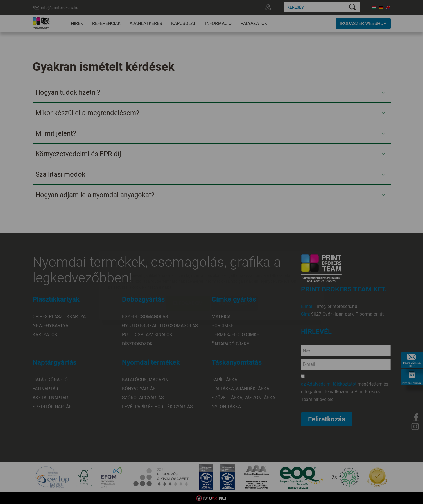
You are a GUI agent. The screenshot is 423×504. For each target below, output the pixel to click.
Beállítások (234, 270)
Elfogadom (188, 270)
